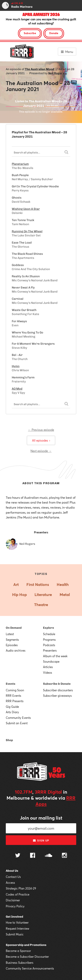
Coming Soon (15, 690)
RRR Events (14, 696)
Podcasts (49, 645)
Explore (49, 628)
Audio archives (16, 650)
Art (16, 584)
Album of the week (55, 656)
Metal (65, 595)
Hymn (16, 366)
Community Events (18, 718)
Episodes (12, 645)
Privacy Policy (15, 906)
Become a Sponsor (18, 951)
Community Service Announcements (30, 968)
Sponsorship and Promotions (26, 945)
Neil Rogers (56, 73)
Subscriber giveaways (57, 696)
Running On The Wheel (27, 231)
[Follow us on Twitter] (18, 856)
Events (11, 684)
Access (10, 883)
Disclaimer (13, 900)
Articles (48, 667)
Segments (12, 640)
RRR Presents (15, 701)
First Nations (38, 584)
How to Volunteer (17, 922)
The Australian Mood (39, 69)
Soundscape (51, 661)
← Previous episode (41, 430)
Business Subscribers (20, 963)
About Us (12, 871)
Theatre (41, 605)
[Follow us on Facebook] (33, 856)
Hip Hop (19, 595)
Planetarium (20, 164)
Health (63, 584)
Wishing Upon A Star (26, 209)
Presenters (50, 650)
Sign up (41, 840)
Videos (48, 673)
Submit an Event (17, 723)
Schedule (49, 634)
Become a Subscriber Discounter (27, 957)
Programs (49, 640)
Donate (54, 33)
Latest (10, 634)
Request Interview (17, 928)
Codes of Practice (18, 894)
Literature (43, 595)
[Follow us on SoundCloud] (49, 856)
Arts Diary (12, 712)
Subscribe (30, 33)
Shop (9, 740)
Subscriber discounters (58, 690)
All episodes (41, 440)
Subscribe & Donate (57, 684)
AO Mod (17, 389)
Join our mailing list (41, 818)
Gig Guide (12, 707)
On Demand (14, 628)
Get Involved (14, 917)
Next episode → (41, 451)
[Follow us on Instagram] (64, 856)
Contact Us (13, 877)
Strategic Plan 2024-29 (21, 888)
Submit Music (15, 934)
